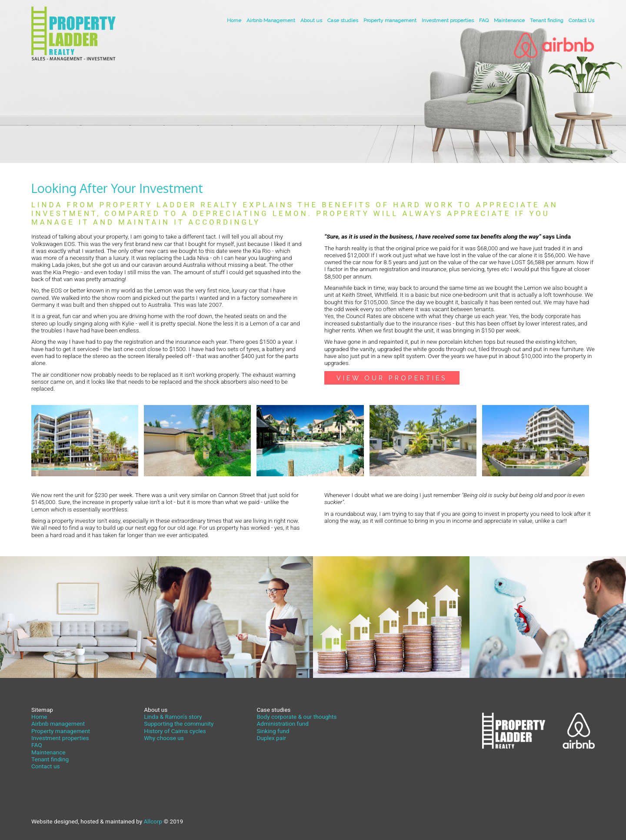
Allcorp (153, 821)
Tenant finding (547, 20)
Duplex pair (271, 738)
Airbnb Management (271, 20)
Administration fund (283, 724)
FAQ (484, 20)
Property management (390, 20)
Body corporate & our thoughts (296, 717)
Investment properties (448, 20)
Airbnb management (58, 724)
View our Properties (392, 378)
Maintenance (509, 20)
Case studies (343, 20)
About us (311, 20)
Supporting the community (179, 724)
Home (234, 20)
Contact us (45, 766)
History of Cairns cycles (175, 731)
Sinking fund (273, 731)
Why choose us (164, 738)
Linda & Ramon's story (173, 717)
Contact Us (581, 20)
